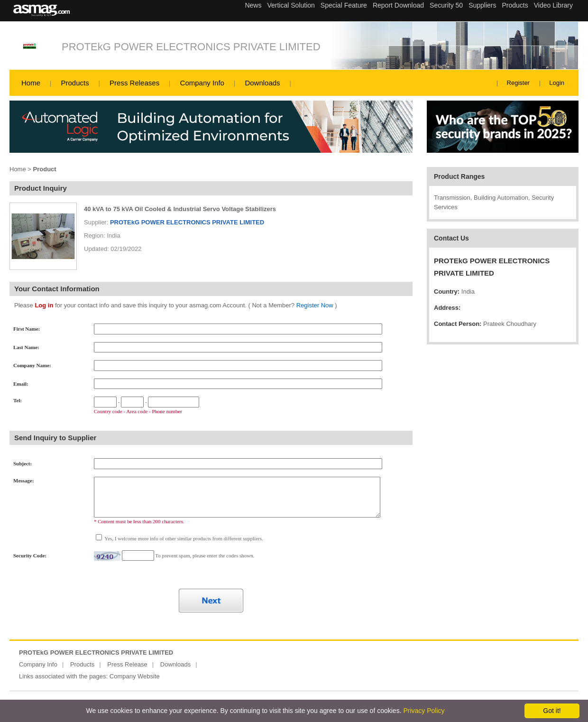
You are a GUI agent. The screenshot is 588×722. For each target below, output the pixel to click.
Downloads (262, 83)
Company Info (202, 83)
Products (75, 83)
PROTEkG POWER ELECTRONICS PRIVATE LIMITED (191, 47)
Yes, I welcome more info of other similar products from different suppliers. (183, 538)
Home (31, 83)
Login (557, 83)
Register (518, 83)
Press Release (127, 664)
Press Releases (134, 83)
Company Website (135, 676)
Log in (44, 305)
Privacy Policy (424, 711)
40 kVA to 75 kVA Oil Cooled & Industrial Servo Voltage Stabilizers (180, 209)
